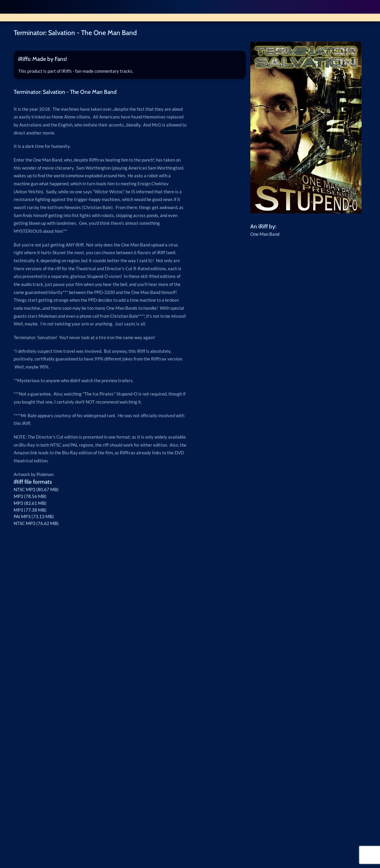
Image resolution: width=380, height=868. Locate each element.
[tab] (130, 59)
